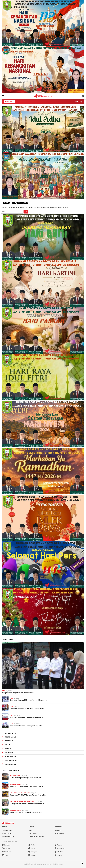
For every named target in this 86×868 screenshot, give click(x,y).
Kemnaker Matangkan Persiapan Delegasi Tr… (27, 709)
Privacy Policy (7, 833)
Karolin (8, 749)
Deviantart (59, 855)
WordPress (6, 852)
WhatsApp (6, 848)
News (3, 691)
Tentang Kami (7, 830)
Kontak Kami (60, 833)
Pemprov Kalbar (11, 760)
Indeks (4, 827)
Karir (31, 830)
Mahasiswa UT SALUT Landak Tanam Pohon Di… (28, 795)
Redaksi (31, 827)
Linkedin (32, 855)
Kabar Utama (14, 793)
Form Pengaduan (8, 837)
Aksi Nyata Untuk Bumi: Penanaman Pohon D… (27, 804)
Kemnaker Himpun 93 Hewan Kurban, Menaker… (28, 700)
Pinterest (58, 845)
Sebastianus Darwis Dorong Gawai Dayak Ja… (27, 786)
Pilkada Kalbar (11, 756)
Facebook (6, 845)
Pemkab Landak (11, 764)
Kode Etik (59, 827)
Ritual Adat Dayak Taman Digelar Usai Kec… (26, 812)
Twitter (32, 845)
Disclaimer (33, 833)
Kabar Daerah (14, 802)
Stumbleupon (60, 848)
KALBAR (8, 745)
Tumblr (32, 848)
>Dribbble (59, 852)
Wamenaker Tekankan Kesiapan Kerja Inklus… (27, 726)
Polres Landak (11, 737)
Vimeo (5, 855)
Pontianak (9, 741)
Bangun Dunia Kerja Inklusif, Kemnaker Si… (18, 693)
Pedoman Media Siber (36, 837)
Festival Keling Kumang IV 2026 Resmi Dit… (26, 778)
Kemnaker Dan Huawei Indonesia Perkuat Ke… (28, 717)
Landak (21, 802)
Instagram (33, 852)
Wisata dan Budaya (15, 776)
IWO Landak (9, 752)
